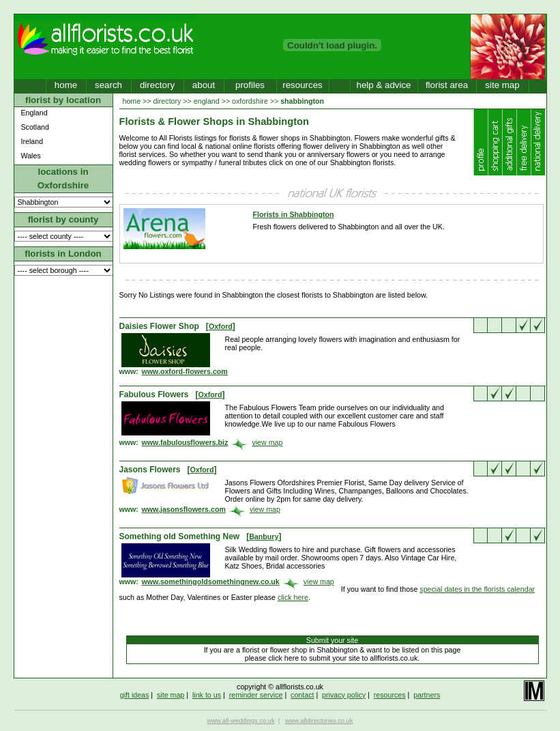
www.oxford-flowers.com (185, 371)
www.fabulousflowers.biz (185, 442)
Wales (31, 156)
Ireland (32, 141)
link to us (207, 695)
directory (157, 85)
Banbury (264, 536)
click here (293, 597)
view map (267, 442)
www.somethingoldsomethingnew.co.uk (211, 582)
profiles (250, 85)
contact (302, 695)
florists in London (63, 254)
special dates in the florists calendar (477, 589)
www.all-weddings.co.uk (241, 721)
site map (502, 85)
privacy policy (344, 695)
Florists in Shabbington (294, 214)
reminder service (256, 695)
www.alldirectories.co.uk (319, 721)
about (204, 85)
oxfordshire (250, 101)
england (207, 101)
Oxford (221, 326)
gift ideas (135, 695)
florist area (447, 85)
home (66, 85)
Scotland (35, 127)
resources (303, 85)
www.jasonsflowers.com (184, 509)
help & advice (383, 85)
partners (427, 695)
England (34, 113)
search (108, 85)
